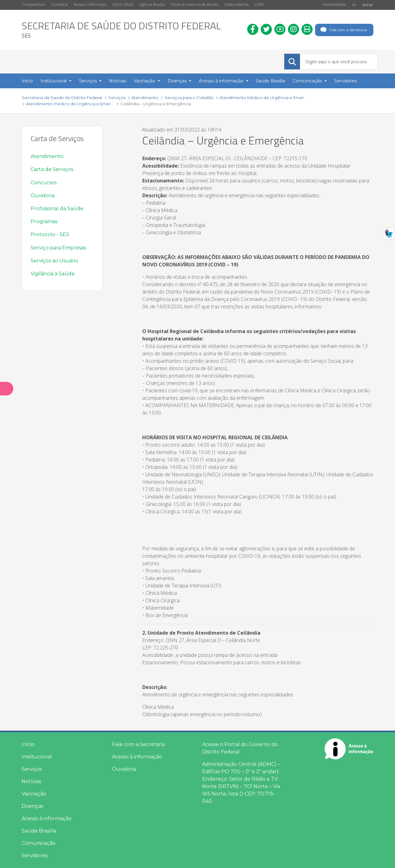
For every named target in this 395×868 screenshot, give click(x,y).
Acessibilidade (334, 4)
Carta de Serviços (52, 169)
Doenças (32, 806)
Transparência (33, 4)
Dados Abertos (237, 4)
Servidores (35, 855)
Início (28, 744)
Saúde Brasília (39, 831)
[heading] (121, 30)
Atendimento (47, 156)
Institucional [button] (54, 81)
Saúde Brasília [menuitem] (270, 81)
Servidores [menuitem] (345, 81)
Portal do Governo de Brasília (195, 4)
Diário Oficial (123, 4)
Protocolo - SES (50, 234)
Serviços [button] (89, 81)
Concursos (44, 183)
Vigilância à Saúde (53, 274)
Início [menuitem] (27, 81)
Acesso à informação (47, 818)
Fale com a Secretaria (343, 30)
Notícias (31, 781)
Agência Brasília (152, 4)
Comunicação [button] (308, 81)
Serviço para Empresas (58, 248)
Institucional (37, 757)
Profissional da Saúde (57, 209)
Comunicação (39, 843)
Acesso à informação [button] (222, 81)
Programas (44, 221)
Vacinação (34, 794)
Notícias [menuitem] (118, 81)
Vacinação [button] (145, 81)
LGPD (259, 4)
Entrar (368, 5)
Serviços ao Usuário (54, 261)
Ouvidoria (59, 4)
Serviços (32, 769)
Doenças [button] (178, 81)
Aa (354, 4)
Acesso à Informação (90, 4)
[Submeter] (292, 62)
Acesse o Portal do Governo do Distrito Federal (240, 748)
